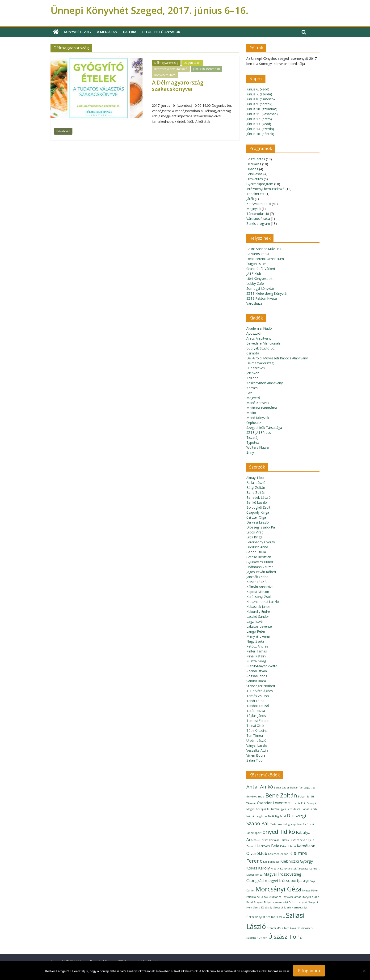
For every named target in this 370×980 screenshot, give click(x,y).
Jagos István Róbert (261, 572)
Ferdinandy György (261, 542)
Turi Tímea (255, 735)
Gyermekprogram (260, 184)
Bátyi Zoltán (256, 488)
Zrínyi (250, 452)
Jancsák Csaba (257, 577)
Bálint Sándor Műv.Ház (264, 249)
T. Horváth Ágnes (260, 691)
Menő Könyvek (258, 418)
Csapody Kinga (258, 512)
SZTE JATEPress (259, 432)
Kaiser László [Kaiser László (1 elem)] (288, 846)
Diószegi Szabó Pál (261, 527)
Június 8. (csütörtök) (261, 99)
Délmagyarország (166, 63)
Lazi (249, 393)
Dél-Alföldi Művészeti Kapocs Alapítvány (277, 358)
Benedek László (259, 497)
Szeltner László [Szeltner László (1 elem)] (275, 917)
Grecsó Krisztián (259, 557)
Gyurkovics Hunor (260, 562)
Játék (250, 199)
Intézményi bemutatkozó (171, 69)
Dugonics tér (192, 63)
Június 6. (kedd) (258, 89)
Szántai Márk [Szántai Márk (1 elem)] (275, 928)
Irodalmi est (255, 194)
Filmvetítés (255, 179)
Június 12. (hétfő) (259, 119)
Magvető (253, 398)
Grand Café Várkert (261, 269)
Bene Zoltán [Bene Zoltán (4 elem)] (281, 795)
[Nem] (364, 971)
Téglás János (256, 716)
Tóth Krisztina (257, 731)
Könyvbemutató (165, 75)
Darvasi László (258, 522)
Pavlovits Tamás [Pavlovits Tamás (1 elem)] (292, 897)
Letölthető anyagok (161, 32)
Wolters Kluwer (258, 447)
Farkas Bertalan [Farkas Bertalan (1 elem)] (270, 840)
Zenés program (258, 224)
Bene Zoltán (256, 492)
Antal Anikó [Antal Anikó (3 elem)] (260, 787)
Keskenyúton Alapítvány (265, 383)
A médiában (107, 32)
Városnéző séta (258, 219)
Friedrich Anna (257, 547)
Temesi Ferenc (258, 721)
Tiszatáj (252, 437)
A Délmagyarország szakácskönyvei (178, 86)
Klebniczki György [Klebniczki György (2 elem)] (297, 861)
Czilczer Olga (256, 517)
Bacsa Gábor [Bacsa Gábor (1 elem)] (282, 788)
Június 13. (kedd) (259, 124)
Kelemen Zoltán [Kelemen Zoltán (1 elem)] (278, 854)
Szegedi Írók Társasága (264, 428)
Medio (251, 413)
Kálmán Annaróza (260, 587)
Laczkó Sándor (258, 616)
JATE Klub (254, 274)
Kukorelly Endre (258, 611)
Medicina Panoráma (262, 408)
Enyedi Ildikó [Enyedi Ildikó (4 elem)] (279, 832)
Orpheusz (254, 423)
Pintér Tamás (257, 651)
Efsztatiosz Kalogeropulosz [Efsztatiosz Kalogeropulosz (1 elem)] (286, 824)
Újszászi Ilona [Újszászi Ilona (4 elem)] (286, 936)
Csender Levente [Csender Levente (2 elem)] (272, 803)
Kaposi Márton (258, 592)
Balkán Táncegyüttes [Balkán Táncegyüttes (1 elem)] (303, 788)
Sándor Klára (256, 681)
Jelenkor (252, 373)
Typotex (253, 442)
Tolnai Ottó (255, 726)
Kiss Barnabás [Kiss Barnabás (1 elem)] (271, 862)
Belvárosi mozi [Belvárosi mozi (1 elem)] (255, 797)
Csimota (253, 353)
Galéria (130, 32)
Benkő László (257, 502)
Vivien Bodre (256, 755)
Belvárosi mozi (258, 254)
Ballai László (256, 483)
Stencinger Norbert (261, 686)
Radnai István (257, 671)
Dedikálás (254, 164)
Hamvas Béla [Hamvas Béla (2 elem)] (267, 846)
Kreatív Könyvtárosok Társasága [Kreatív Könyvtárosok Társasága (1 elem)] (290, 869)
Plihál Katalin (256, 656)
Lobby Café (255, 283)
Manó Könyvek (258, 403)
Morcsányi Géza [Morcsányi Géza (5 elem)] (278, 889)
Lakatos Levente (259, 626)
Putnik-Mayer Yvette (262, 666)
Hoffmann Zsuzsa (260, 567)
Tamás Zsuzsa (258, 696)
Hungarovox (256, 368)
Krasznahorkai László (263, 602)
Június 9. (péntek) (259, 104)
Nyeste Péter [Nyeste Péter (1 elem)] (310, 891)
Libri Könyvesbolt (259, 279)
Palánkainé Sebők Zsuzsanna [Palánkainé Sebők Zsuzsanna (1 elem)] (264, 897)
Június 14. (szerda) (260, 129)
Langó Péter (256, 631)
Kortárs (252, 388)
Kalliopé (252, 378)
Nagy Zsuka (255, 641)
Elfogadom (309, 971)
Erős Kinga (254, 537)
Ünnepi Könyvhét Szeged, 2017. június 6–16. (149, 10)
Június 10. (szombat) (206, 69)
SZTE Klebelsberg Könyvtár (267, 293)
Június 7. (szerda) (259, 94)
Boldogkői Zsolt (258, 507)
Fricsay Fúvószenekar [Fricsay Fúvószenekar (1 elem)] (294, 840)
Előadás (252, 169)
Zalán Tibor (255, 760)
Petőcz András (257, 646)
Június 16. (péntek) (260, 134)
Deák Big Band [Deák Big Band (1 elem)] (277, 816)
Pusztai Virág (256, 661)
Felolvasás (254, 174)
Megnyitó (254, 209)
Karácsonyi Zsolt (259, 597)
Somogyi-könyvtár (260, 288)
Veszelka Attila (257, 750)
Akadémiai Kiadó (259, 328)
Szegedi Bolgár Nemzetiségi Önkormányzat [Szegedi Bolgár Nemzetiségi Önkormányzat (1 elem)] (280, 902)
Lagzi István (255, 621)
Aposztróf (254, 333)
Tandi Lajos (255, 701)
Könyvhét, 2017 (78, 32)
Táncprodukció (258, 214)
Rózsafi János (257, 676)
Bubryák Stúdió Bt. (261, 348)
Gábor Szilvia (256, 552)
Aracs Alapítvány (259, 338)
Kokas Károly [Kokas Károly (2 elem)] (258, 868)
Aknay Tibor (255, 478)
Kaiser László (256, 582)
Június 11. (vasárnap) (262, 114)
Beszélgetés (256, 159)
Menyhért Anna (258, 636)
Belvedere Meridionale (263, 343)
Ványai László (257, 745)
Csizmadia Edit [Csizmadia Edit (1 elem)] (297, 803)
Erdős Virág (255, 532)
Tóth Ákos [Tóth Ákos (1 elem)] (290, 928)
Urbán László (256, 740)
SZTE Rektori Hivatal (262, 298)
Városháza (254, 303)
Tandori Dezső (258, 706)
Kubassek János (258, 607)
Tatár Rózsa (256, 711)
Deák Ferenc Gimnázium (265, 259)
